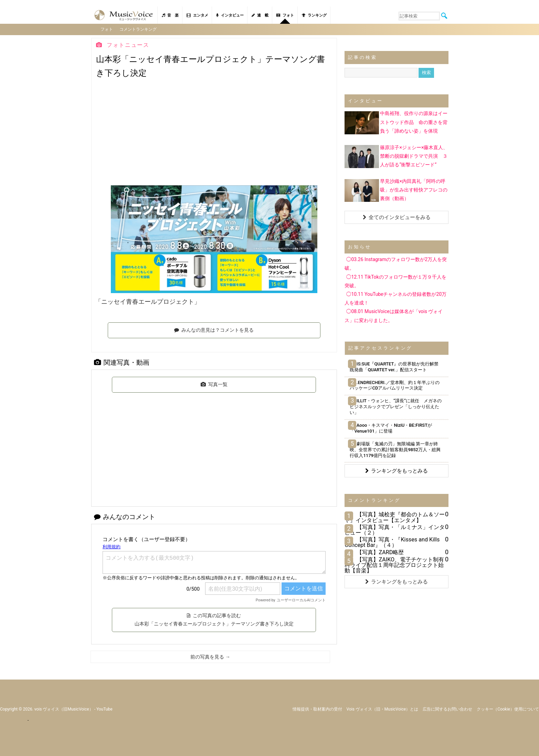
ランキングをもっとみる (397, 470)
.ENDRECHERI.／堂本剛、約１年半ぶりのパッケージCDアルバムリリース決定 (394, 385)
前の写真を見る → (210, 656)
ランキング (314, 15)
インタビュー (230, 15)
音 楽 (170, 15)
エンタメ (197, 15)
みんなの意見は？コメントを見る (214, 330)
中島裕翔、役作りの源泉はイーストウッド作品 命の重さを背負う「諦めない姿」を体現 (414, 122)
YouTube (104, 708)
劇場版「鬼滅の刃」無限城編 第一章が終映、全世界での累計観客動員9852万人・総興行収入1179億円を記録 (395, 449)
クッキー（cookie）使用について (508, 708)
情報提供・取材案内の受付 (317, 708)
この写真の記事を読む (214, 619)
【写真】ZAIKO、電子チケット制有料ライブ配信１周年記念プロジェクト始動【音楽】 (394, 564)
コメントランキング (139, 29)
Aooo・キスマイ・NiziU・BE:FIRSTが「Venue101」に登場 (391, 427)
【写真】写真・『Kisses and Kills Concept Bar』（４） (392, 542)
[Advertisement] (214, 133)
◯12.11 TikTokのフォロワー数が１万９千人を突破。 (395, 281)
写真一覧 (214, 384)
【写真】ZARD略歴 (380, 552)
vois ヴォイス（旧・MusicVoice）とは (383, 708)
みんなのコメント (125, 516)
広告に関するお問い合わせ (447, 708)
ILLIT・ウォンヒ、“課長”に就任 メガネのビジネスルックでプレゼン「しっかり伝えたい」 (395, 406)
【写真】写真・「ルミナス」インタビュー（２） (395, 529)
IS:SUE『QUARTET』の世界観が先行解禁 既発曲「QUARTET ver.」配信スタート (396, 366)
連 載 (260, 15)
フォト (285, 15)
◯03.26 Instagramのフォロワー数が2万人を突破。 (396, 263)
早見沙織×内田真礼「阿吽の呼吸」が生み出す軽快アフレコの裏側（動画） (414, 189)
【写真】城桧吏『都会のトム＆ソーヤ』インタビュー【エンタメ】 (395, 517)
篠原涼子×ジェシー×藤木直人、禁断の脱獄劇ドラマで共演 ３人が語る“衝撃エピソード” (414, 155)
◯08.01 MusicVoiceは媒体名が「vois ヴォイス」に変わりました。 (394, 315)
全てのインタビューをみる (397, 217)
